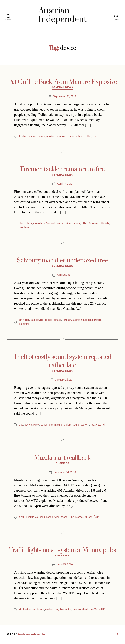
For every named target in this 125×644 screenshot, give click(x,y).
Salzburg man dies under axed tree (62, 261)
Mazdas (79, 517)
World (101, 425)
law (62, 610)
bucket (33, 136)
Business (62, 464)
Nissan (89, 517)
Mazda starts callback (62, 458)
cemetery (39, 224)
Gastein (77, 320)
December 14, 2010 (65, 472)
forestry (67, 320)
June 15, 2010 (65, 565)
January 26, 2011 (65, 380)
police (79, 136)
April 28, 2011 (65, 275)
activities (24, 320)
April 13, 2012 (65, 184)
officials (104, 224)
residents (84, 610)
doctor (48, 320)
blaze (29, 224)
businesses (29, 610)
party (36, 425)
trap (95, 136)
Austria (23, 136)
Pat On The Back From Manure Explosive (63, 82)
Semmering (56, 425)
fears (64, 517)
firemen (94, 224)
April (22, 517)
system (85, 425)
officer (70, 136)
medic (98, 320)
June (71, 517)
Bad (33, 320)
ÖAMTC (98, 517)
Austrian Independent (33, 635)
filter (85, 224)
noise (68, 610)
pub (75, 610)
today (93, 425)
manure (60, 136)
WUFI (102, 610)
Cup (21, 425)
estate (57, 320)
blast (22, 224)
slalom (68, 425)
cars (49, 517)
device (41, 136)
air (20, 610)
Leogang (88, 320)
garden (50, 136)
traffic (87, 136)
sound (76, 425)
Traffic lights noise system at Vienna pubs (63, 550)
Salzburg (24, 324)
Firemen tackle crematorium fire (63, 169)
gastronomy (52, 610)
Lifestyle (62, 556)
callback (40, 517)
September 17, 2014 (65, 97)
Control (50, 224)
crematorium (64, 224)
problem (24, 228)
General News (63, 88)
